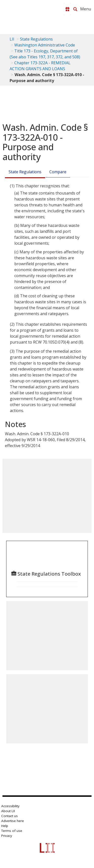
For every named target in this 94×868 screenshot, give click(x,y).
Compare (58, 172)
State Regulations (36, 39)
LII (12, 39)
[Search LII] (75, 9)
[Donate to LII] (67, 9)
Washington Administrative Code (45, 45)
